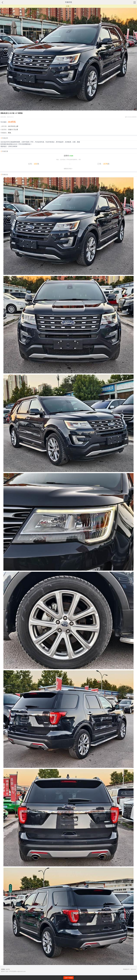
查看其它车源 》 (68, 169)
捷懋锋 (66, 156)
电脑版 (3, 969)
